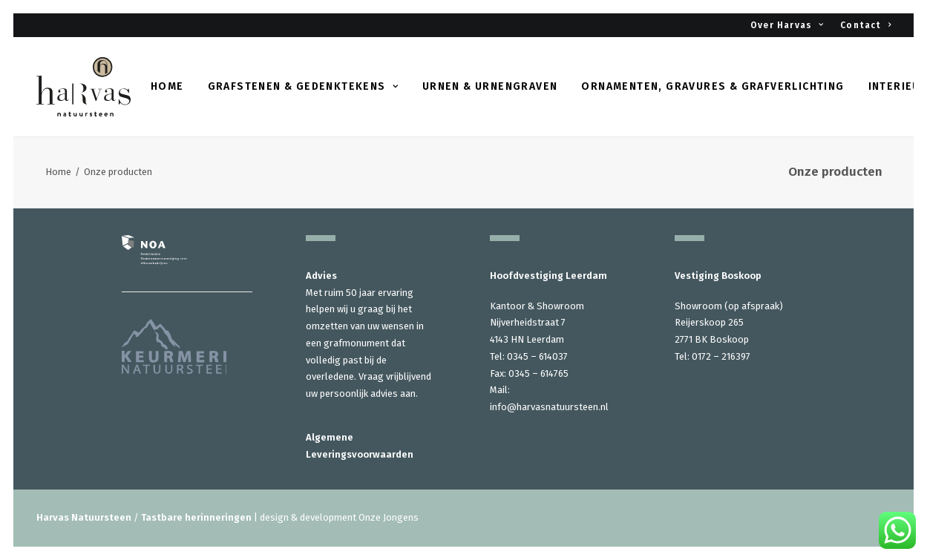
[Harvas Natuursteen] (84, 87)
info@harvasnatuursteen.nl (549, 407)
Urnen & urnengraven (490, 86)
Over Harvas (787, 25)
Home (167, 86)
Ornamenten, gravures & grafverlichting (713, 86)
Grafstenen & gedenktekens (303, 86)
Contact (865, 25)
